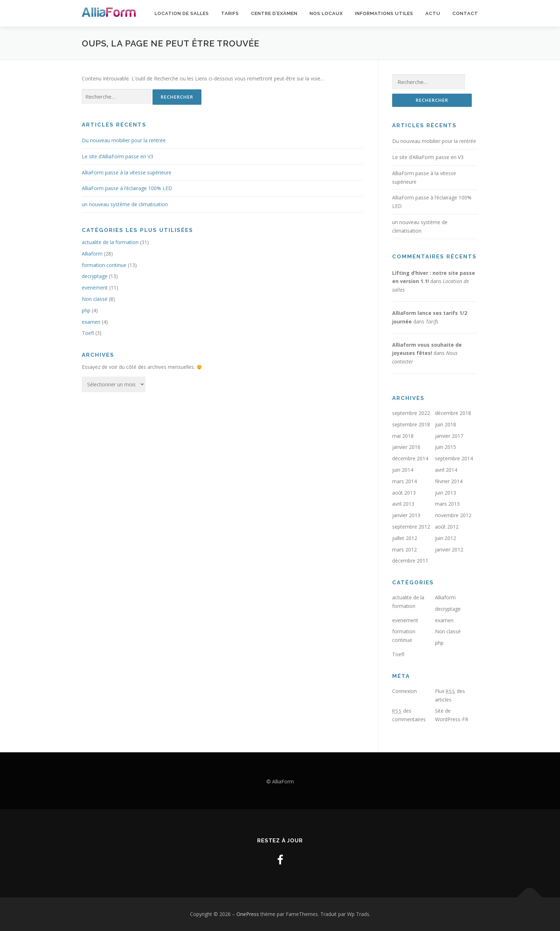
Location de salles (182, 13)
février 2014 (449, 481)
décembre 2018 (453, 413)
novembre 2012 (453, 515)
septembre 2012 (411, 527)
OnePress (248, 914)
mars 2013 (447, 504)
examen (91, 322)
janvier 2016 (406, 447)
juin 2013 (446, 493)
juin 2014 (403, 470)
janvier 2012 (449, 549)
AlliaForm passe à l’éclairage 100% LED (127, 188)
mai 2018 (403, 436)
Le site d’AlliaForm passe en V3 (117, 156)
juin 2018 (446, 424)
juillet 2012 (405, 538)
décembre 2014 (410, 458)
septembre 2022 (411, 413)
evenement (95, 288)
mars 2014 (404, 481)
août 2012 (447, 527)
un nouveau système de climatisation (125, 204)
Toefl (88, 333)
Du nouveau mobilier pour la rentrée (124, 140)
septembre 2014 (454, 458)
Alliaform (92, 254)
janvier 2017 (449, 436)
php (86, 310)
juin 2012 (446, 538)
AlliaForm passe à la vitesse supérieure (127, 172)
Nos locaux (326, 13)
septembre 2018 (411, 424)
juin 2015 (446, 447)
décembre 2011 (410, 561)
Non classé (95, 299)
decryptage (95, 276)
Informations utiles (384, 13)
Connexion (404, 691)
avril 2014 (446, 470)
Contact (465, 13)
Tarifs (230, 13)
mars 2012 (404, 549)
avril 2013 (403, 504)
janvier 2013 (406, 515)
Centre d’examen (274, 13)
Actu (433, 13)
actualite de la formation (110, 242)
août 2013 (404, 493)
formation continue (104, 265)
